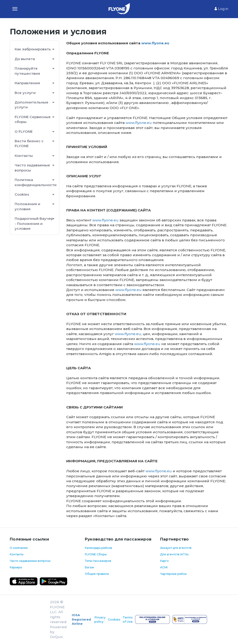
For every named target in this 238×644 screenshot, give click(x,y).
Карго (164, 561)
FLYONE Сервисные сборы (33, 119)
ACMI (164, 567)
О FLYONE (24, 131)
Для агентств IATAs (174, 554)
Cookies (22, 194)
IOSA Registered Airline (81, 619)
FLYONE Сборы (96, 554)
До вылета (25, 59)
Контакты (24, 156)
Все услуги (25, 93)
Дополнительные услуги (31, 105)
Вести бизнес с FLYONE (29, 143)
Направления (27, 83)
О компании (19, 548)
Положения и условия (27, 206)
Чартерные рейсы (173, 574)
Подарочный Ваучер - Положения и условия (34, 223)
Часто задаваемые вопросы (32, 168)
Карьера (16, 567)
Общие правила (97, 574)
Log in (221, 9)
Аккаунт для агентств (176, 548)
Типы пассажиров (98, 561)
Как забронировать (33, 49)
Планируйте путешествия (27, 71)
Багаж (89, 567)
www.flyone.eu (155, 43)
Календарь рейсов (98, 548)
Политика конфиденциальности (35, 182)
